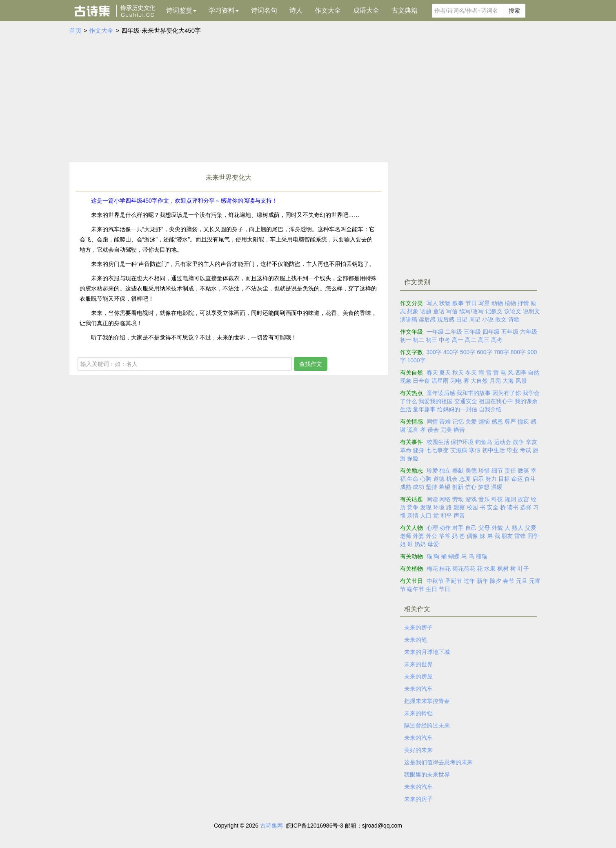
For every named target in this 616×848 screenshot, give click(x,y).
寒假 (475, 450)
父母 (484, 528)
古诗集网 (271, 826)
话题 (426, 311)
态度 (465, 479)
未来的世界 (418, 664)
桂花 (445, 569)
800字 (518, 352)
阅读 (432, 499)
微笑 (523, 471)
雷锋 (520, 536)
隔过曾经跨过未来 (427, 725)
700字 (501, 352)
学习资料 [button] (224, 10)
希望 (445, 487)
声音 (459, 515)
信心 (471, 487)
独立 (445, 471)
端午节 (416, 589)
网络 (445, 499)
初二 (418, 340)
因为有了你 (507, 393)
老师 (406, 536)
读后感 (427, 319)
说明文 (531, 311)
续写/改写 (471, 311)
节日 (471, 303)
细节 (497, 471)
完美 (446, 430)
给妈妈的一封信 (457, 409)
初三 (431, 340)
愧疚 (523, 422)
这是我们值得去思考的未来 (438, 762)
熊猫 (482, 556)
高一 (458, 340)
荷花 (469, 569)
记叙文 (494, 311)
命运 (517, 479)
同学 (533, 536)
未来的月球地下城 (427, 652)
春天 (432, 373)
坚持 (431, 487)
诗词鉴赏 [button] (181, 10)
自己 (471, 528)
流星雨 (440, 381)
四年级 (491, 332)
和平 (446, 515)
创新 (458, 487)
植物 (510, 303)
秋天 (458, 373)
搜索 (514, 11)
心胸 (426, 479)
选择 (526, 507)
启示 (478, 479)
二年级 (454, 332)
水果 (490, 569)
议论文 (513, 311)
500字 (468, 352)
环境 (439, 507)
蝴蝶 (454, 556)
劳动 (458, 499)
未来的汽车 (418, 689)
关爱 (471, 422)
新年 (483, 581)
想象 (413, 311)
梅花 (432, 569)
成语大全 (366, 10)
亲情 (413, 515)
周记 (475, 319)
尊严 (510, 422)
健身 (418, 450)
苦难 (445, 422)
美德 (471, 471)
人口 (426, 515)
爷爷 (445, 536)
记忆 (458, 422)
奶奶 (420, 544)
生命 (413, 479)
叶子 (523, 569)
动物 (497, 303)
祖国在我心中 (496, 401)
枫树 (503, 569)
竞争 (413, 507)
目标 (504, 479)
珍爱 (432, 471)
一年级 (435, 332)
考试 (525, 450)
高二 (471, 340)
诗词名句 (264, 10)
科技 (497, 499)
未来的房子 (418, 627)
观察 (459, 507)
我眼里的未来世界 (427, 774)
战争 (518, 442)
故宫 (523, 499)
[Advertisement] (308, 97)
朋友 (507, 536)
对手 (458, 528)
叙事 (458, 303)
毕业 (512, 450)
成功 (418, 487)
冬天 (471, 373)
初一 (406, 340)
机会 (452, 479)
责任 (510, 471)
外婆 (418, 536)
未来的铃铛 (418, 713)
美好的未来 (418, 750)
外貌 (497, 528)
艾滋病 (459, 450)
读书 (513, 507)
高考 (497, 340)
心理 (432, 528)
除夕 (496, 581)
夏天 (445, 373)
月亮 (495, 381)
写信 (452, 311)
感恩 (497, 422)
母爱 (433, 544)
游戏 (471, 499)
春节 (509, 581)
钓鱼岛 (484, 442)
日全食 (421, 381)
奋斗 (530, 479)
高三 (484, 340)
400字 (451, 352)
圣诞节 (454, 581)
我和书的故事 (474, 393)
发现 (426, 507)
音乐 (484, 499)
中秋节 (435, 581)
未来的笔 (416, 640)
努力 (491, 479)
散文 (501, 319)
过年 (469, 581)
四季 (521, 373)
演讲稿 (409, 319)
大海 (508, 381)
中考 (445, 340)
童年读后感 (441, 393)
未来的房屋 (418, 676)
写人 (432, 303)
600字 (484, 352)
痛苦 (459, 430)
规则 (510, 499)
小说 (488, 319)
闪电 (456, 381)
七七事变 (437, 450)
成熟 (406, 487)
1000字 (416, 360)
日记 (462, 319)
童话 (439, 311)
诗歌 (514, 319)
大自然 (479, 381)
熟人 (518, 528)
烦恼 (484, 422)
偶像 (472, 536)
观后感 (446, 319)
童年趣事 (424, 409)
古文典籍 (405, 10)
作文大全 (328, 10)
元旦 (522, 581)
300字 (434, 352)
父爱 (531, 528)
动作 (445, 528)
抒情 (523, 303)
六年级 (529, 332)
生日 (431, 589)
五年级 (510, 332)
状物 (445, 303)
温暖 (497, 487)
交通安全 (466, 401)
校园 (472, 507)
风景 (521, 381)
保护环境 (462, 442)
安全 (493, 507)
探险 (413, 458)
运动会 (503, 442)
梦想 (484, 487)
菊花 (458, 569)
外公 (431, 536)
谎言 (413, 430)
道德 (439, 479)
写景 (484, 303)
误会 (433, 430)
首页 (76, 30)
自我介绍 (490, 409)
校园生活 (438, 442)
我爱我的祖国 (436, 401)
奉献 (458, 471)
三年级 (472, 332)
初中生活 (494, 450)
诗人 (296, 10)
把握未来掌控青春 (427, 701)
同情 (432, 422)
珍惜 (484, 471)
